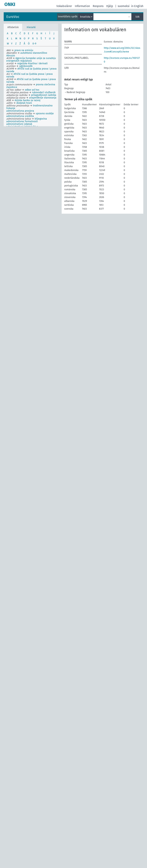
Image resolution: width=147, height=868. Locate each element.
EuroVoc (13, 17)
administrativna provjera (20, 111)
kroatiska (85, 17)
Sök (137, 17)
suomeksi (124, 6)
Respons (98, 6)
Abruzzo (11, 56)
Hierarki (31, 27)
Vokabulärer (64, 6)
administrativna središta (20, 116)
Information (82, 6)
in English (137, 6)
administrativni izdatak (19, 124)
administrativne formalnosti (22, 121)
